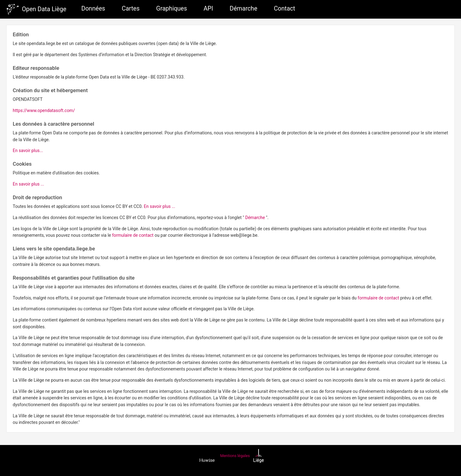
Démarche (244, 9)
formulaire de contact (133, 235)
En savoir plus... (28, 150)
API (208, 9)
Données (93, 9)
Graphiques (172, 9)
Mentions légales (235, 456)
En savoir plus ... (28, 184)
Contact (284, 9)
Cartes (131, 9)
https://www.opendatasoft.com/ (44, 110)
